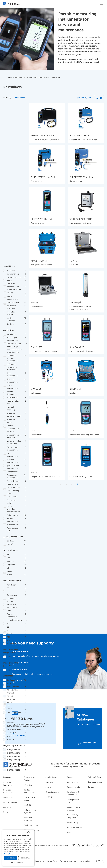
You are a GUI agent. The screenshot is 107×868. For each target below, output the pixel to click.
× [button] (31, 832)
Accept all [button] (11, 858)
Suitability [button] (8, 106)
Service (48, 787)
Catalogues (8, 807)
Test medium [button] (9, 390)
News (69, 832)
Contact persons (24, 663)
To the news (21, 735)
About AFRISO (72, 782)
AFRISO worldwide (74, 827)
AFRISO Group (72, 823)
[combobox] (84, 98)
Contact (91, 787)
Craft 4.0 (28, 805)
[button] (18, 863)
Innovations (8, 812)
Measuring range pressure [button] (11, 504)
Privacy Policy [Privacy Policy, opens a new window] (9, 854)
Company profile (73, 787)
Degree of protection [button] (13, 585)
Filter (9, 497)
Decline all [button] (25, 858)
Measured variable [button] (12, 421)
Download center (95, 782)
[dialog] (18, 848)
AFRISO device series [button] (13, 377)
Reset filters (20, 98)
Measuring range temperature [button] (11, 491)
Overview (28, 785)
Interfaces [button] (8, 516)
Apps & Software (10, 802)
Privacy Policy (52, 861)
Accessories (8, 797)
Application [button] (9, 170)
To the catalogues (89, 743)
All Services (22, 681)
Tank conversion (31, 825)
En (101, 861)
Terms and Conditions (68, 861)
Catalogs (49, 797)
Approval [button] (8, 558)
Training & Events (95, 777)
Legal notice (40, 861)
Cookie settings (85, 861)
